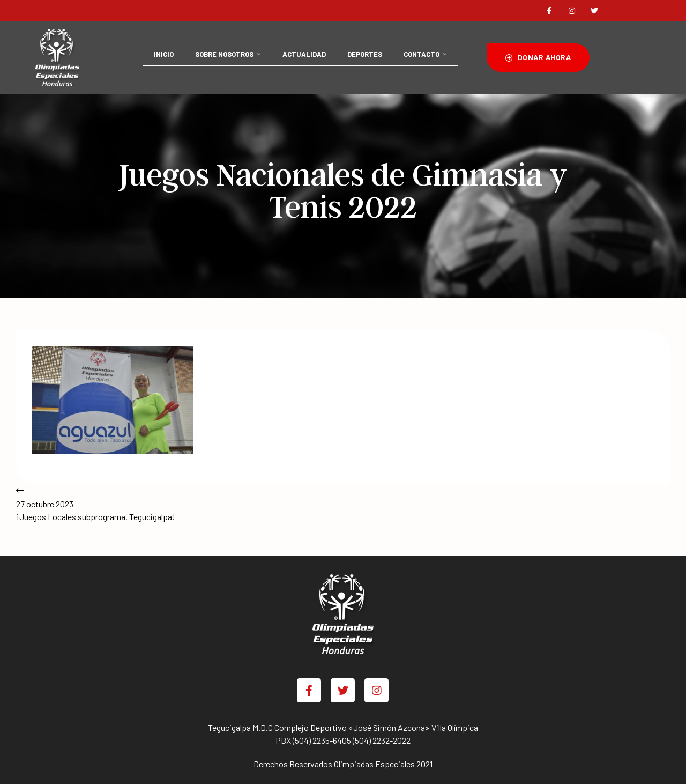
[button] (538, 57)
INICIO (164, 54)
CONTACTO (425, 54)
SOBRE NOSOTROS (228, 54)
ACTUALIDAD (304, 54)
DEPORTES (365, 54)
